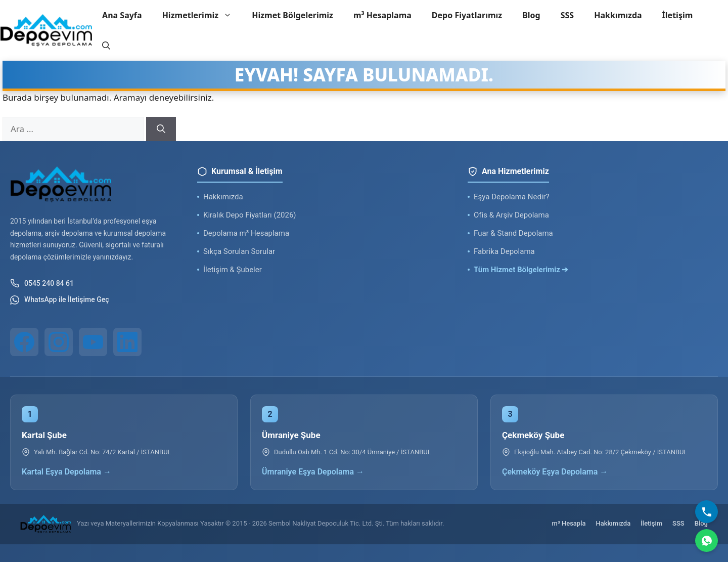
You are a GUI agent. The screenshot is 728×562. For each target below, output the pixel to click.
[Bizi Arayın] (707, 512)
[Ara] (161, 129)
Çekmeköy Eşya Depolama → (555, 472)
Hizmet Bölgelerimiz (292, 15)
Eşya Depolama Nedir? (512, 197)
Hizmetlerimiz (202, 15)
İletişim (678, 15)
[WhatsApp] (707, 541)
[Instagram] (59, 342)
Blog (531, 15)
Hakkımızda (618, 15)
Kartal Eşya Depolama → (66, 472)
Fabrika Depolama (504, 251)
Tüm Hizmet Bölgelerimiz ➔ (521, 270)
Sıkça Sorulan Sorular (239, 251)
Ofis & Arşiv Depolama (511, 215)
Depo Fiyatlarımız (467, 15)
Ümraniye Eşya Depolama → (313, 472)
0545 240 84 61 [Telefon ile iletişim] (42, 283)
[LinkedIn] (127, 342)
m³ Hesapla (569, 523)
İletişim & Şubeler (233, 270)
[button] (106, 46)
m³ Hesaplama (382, 15)
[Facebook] (24, 342)
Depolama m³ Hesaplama (246, 233)
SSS (567, 15)
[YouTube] (93, 342)
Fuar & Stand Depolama (513, 233)
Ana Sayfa (122, 15)
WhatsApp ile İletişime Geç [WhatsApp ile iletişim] (60, 300)
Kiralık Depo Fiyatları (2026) (250, 215)
